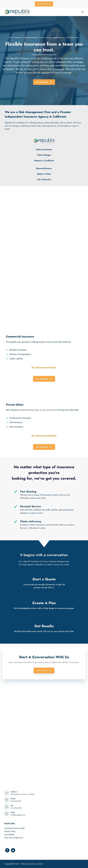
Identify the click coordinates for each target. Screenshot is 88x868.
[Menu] (83, 12)
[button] (44, 671)
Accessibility (9, 835)
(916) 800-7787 (16, 801)
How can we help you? (14, 838)
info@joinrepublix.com (18, 815)
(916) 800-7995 (16, 808)
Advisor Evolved (36, 864)
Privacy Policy (10, 831)
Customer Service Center (15, 828)
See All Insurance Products (44, 368)
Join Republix (44, 4)
